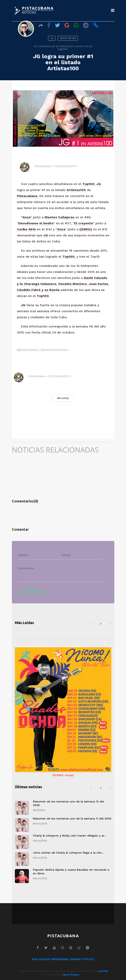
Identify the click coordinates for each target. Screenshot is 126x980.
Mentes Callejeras (59, 217)
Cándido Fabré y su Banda (38, 290)
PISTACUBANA (38, 8)
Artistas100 (76, 190)
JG (99, 184)
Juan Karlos (98, 284)
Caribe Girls (26, 229)
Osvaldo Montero (72, 284)
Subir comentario (32, 592)
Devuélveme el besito (36, 223)
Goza (26, 217)
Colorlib (103, 971)
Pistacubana (43, 166)
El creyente (84, 223)
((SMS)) (86, 229)
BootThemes (71, 975)
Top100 (88, 184)
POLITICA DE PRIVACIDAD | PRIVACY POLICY (63, 959)
